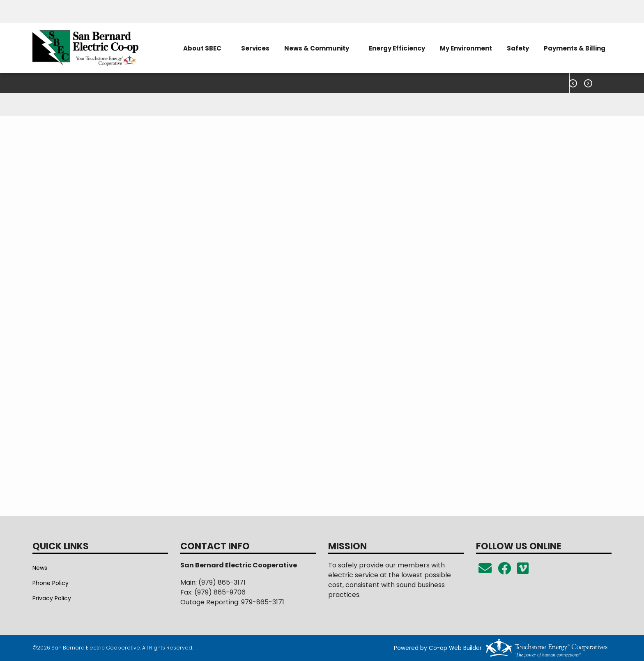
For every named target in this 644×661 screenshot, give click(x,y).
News (40, 568)
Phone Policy (51, 583)
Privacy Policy (52, 598)
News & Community (317, 48)
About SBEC (202, 48)
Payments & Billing (575, 48)
